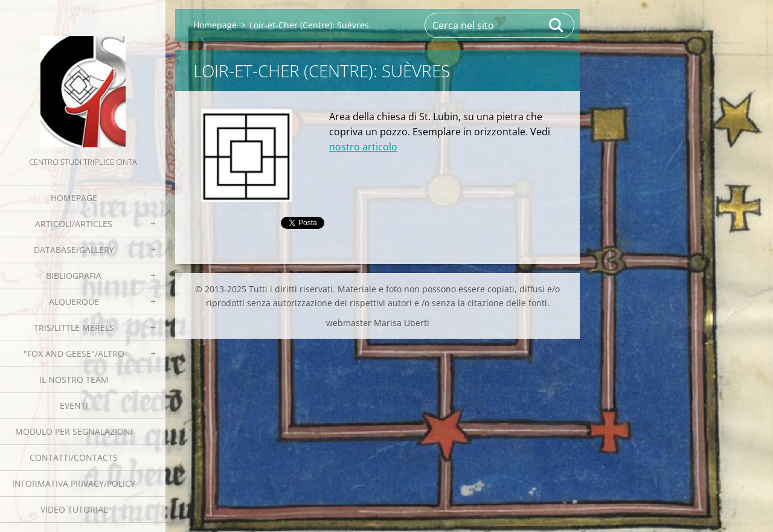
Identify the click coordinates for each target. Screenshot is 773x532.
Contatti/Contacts (74, 457)
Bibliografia (74, 276)
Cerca (557, 25)
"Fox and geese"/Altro (74, 354)
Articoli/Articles (74, 224)
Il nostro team (74, 380)
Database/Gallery (74, 250)
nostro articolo (363, 147)
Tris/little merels (74, 328)
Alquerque (74, 302)
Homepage (74, 198)
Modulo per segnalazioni (74, 431)
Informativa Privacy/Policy (74, 483)
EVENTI (74, 405)
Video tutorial (74, 509)
